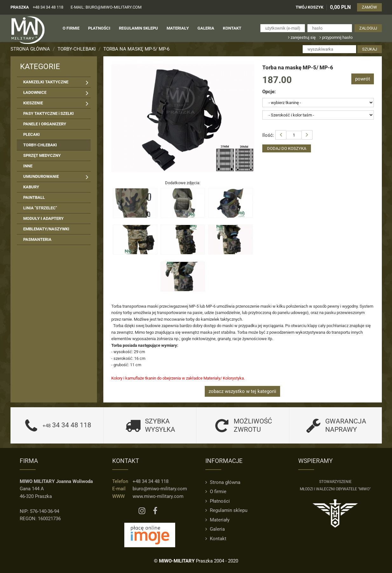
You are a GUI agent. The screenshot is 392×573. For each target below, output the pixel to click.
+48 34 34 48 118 (48, 7)
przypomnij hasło (336, 37)
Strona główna (30, 49)
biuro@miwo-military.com (160, 489)
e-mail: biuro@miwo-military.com (106, 7)
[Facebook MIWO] (155, 511)
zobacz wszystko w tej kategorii (242, 391)
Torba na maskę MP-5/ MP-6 (136, 49)
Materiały (217, 520)
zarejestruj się (302, 37)
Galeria (215, 529)
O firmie (216, 492)
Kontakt (216, 539)
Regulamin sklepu (226, 510)
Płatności (218, 501)
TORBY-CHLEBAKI (77, 49)
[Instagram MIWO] (142, 511)
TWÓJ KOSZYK (309, 7)
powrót (363, 79)
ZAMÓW (369, 7)
